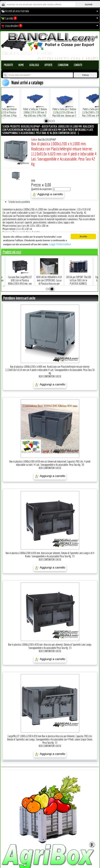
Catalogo (34, 65)
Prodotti (8, 65)
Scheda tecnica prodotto (19, 202)
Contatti (78, 65)
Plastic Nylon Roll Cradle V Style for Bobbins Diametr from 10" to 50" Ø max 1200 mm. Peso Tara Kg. (35, 109)
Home (21, 65)
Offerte (48, 65)
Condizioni (63, 65)
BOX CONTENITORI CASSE (50, 376)
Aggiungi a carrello (48, 195)
